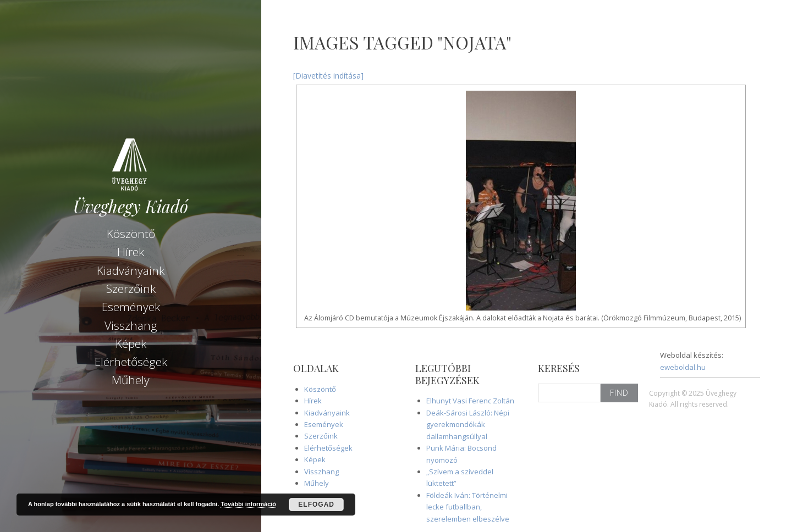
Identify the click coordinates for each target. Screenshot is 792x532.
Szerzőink (131, 289)
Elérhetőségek (131, 362)
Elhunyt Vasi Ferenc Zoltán (470, 401)
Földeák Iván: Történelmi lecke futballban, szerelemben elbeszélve (468, 507)
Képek (131, 343)
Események (131, 307)
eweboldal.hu (683, 367)
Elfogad (316, 505)
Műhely (131, 380)
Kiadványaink (131, 270)
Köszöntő (131, 234)
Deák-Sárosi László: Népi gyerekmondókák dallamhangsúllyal (468, 425)
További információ (248, 504)
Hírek (131, 252)
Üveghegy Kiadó (131, 206)
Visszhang (131, 325)
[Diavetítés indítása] (328, 76)
